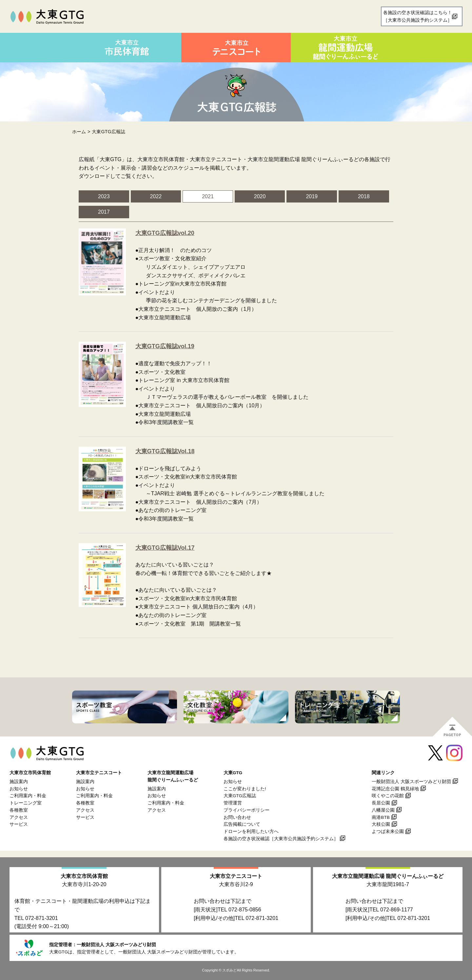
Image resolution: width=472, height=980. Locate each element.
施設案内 (19, 782)
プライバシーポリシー (246, 810)
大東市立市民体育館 (84, 876)
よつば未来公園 (388, 831)
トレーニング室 (26, 803)
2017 (104, 212)
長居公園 (381, 803)
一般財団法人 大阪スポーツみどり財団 (411, 782)
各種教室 (19, 810)
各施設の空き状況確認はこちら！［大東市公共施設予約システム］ (418, 16)
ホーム (79, 132)
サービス (19, 824)
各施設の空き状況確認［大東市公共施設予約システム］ (281, 839)
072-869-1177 (397, 910)
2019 (312, 196)
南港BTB (381, 817)
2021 (208, 196)
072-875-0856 (245, 910)
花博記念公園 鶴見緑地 (395, 789)
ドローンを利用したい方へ (251, 831)
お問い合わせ (237, 817)
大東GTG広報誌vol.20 (165, 233)
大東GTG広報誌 (240, 796)
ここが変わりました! (245, 789)
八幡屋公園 (383, 810)
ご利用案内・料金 (28, 796)
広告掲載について (242, 824)
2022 (156, 196)
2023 (104, 196)
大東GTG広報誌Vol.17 (165, 548)
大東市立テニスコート (236, 876)
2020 (260, 196)
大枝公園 (381, 824)
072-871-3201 (42, 918)
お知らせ (19, 789)
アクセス (19, 817)
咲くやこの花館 (388, 796)
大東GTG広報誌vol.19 (165, 346)
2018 (364, 196)
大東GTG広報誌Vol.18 (165, 451)
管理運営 (233, 803)
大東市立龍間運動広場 (388, 876)
